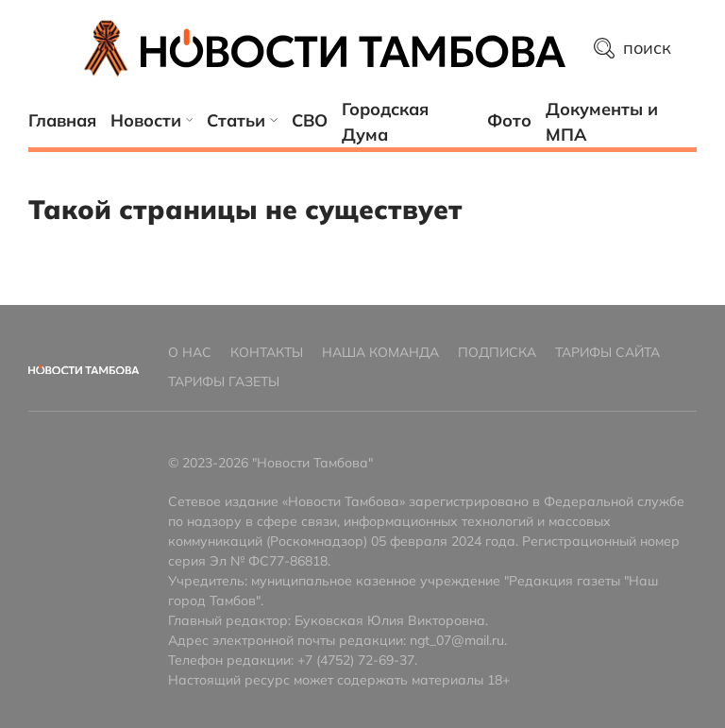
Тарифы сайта (607, 352)
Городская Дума (385, 122)
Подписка (497, 352)
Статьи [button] (242, 120)
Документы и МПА (602, 122)
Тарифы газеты (224, 381)
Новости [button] (152, 120)
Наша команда (380, 352)
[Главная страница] (353, 48)
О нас (190, 352)
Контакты (267, 352)
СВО (310, 120)
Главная (62, 120)
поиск (633, 48)
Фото (509, 120)
